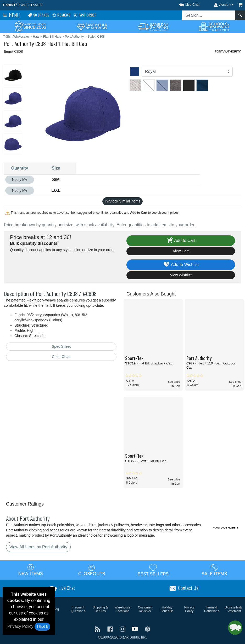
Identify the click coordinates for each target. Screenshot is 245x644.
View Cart (181, 251)
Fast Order (85, 15)
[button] (185, 4)
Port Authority (19, 43)
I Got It (42, 626)
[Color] (187, 72)
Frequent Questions (78, 609)
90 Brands (38, 15)
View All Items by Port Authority (38, 547)
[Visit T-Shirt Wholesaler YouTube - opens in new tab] (136, 629)
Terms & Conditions (212, 609)
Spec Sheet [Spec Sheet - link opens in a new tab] (61, 346)
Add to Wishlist (181, 265)
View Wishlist (181, 275)
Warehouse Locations (123, 609)
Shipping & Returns (100, 609)
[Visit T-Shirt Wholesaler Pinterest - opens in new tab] (147, 629)
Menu (11, 15)
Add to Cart (181, 241)
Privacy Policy (20, 626)
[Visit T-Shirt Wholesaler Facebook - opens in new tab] (111, 629)
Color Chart (61, 357)
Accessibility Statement (234, 609)
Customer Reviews (145, 609)
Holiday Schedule (167, 609)
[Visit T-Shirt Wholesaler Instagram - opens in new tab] (123, 629)
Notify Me (20, 179)
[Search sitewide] (209, 15)
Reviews (61, 15)
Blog (56, 609)
